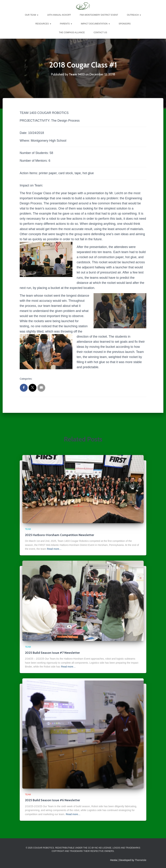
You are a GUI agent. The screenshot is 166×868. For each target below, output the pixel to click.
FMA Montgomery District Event (99, 15)
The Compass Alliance (72, 33)
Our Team (32, 15)
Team (66, 379)
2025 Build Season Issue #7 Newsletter (52, 653)
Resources (43, 24)
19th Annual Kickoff (59, 15)
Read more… (54, 549)
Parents (66, 24)
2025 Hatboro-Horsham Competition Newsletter (60, 535)
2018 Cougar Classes (47, 379)
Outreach (134, 15)
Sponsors (125, 24)
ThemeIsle (141, 860)
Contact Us (100, 33)
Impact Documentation (95, 24)
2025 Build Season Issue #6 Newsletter (52, 800)
